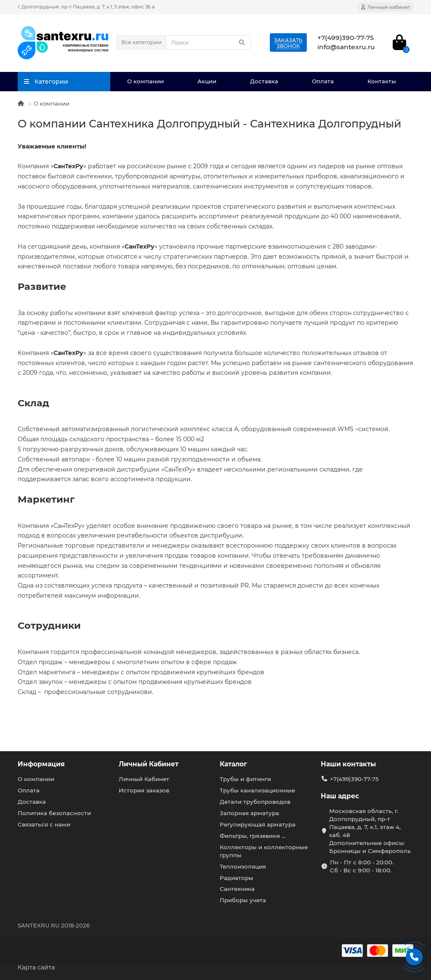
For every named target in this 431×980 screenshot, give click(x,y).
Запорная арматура (249, 813)
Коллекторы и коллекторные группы (264, 851)
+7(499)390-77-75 (354, 779)
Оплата (323, 81)
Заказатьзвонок (288, 43)
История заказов (144, 790)
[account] (386, 7)
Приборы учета (243, 900)
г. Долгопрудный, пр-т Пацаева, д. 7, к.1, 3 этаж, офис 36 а (86, 7)
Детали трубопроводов (255, 802)
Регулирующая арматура (258, 824)
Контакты (382, 81)
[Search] (208, 42)
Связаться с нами (44, 824)
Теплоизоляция (243, 866)
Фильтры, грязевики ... (253, 836)
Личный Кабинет (149, 764)
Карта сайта (36, 967)
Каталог (233, 764)
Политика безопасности (54, 813)
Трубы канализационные (257, 790)
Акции (207, 81)
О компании (145, 81)
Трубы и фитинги (245, 779)
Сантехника (237, 889)
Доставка (264, 81)
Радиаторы (237, 878)
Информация (41, 764)
